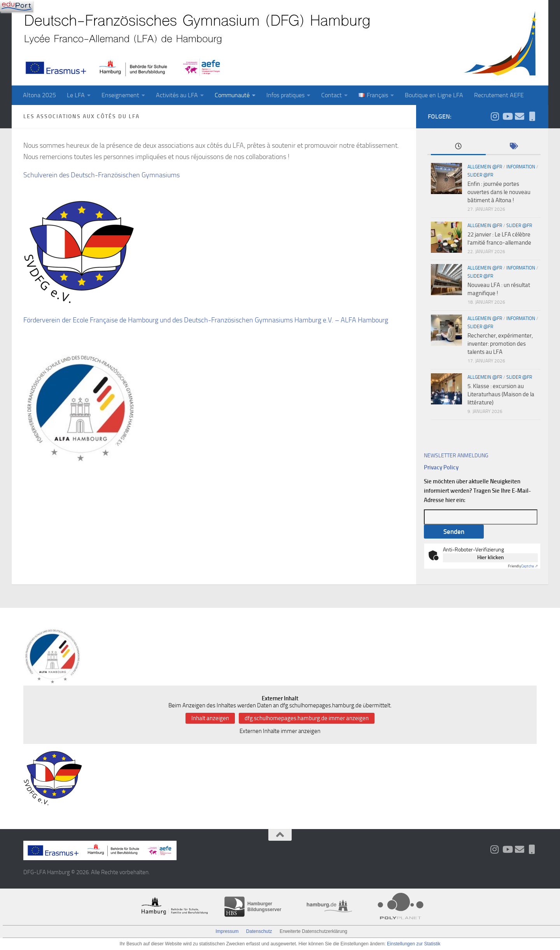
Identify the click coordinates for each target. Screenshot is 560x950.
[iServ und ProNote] (532, 116)
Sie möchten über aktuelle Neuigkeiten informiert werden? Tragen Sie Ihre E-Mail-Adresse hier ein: (477, 491)
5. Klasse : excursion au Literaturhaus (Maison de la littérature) (501, 394)
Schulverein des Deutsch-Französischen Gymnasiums (101, 175)
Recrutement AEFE (499, 95)
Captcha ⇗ (523, 566)
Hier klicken (491, 557)
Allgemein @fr (485, 167)
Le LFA (76, 95)
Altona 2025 (39, 95)
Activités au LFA (177, 95)
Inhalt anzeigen (210, 718)
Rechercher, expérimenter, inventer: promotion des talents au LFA (500, 344)
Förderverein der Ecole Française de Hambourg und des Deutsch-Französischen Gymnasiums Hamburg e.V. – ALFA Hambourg (206, 320)
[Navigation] (17, 6)
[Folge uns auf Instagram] (495, 116)
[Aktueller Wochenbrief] (520, 116)
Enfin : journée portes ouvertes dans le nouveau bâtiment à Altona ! (499, 192)
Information (521, 167)
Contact (332, 95)
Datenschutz (259, 931)
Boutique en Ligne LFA (434, 95)
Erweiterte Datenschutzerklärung (313, 931)
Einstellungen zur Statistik (414, 944)
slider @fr (480, 175)
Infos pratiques (285, 95)
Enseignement (120, 95)
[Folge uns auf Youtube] (507, 116)
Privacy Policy (441, 467)
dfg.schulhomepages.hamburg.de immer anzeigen (307, 718)
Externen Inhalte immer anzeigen (280, 731)
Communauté (232, 95)
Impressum (227, 931)
